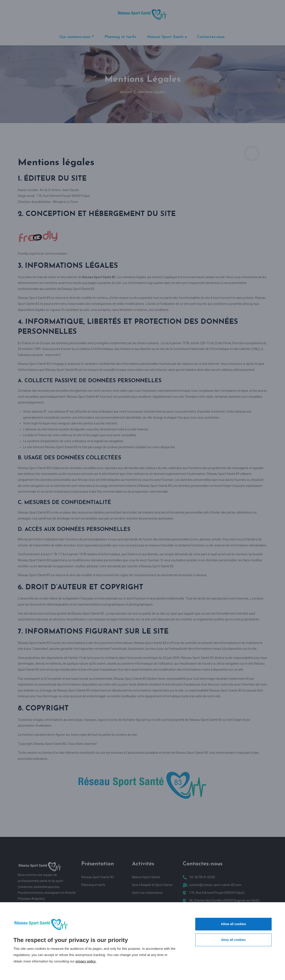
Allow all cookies (233, 924)
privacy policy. (86, 961)
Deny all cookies (234, 940)
